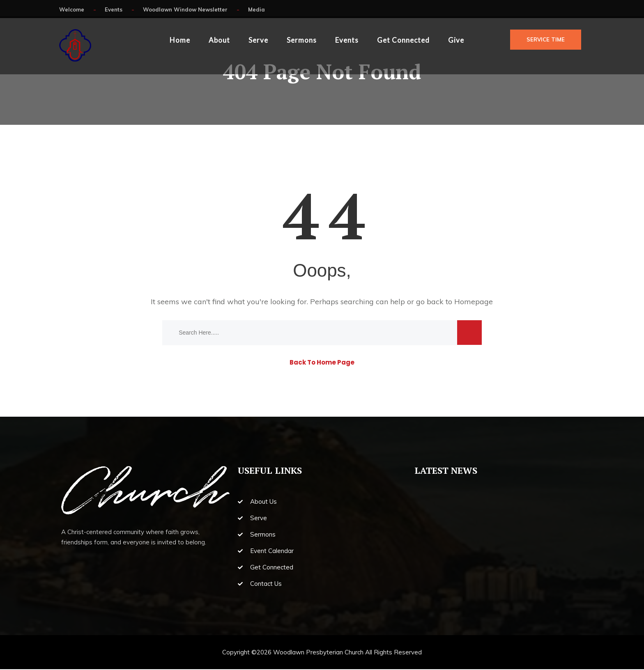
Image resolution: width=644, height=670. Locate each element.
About (219, 40)
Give (456, 40)
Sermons (302, 40)
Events (347, 40)
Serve (258, 40)
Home (180, 40)
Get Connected (403, 40)
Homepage (474, 302)
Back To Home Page (322, 363)
